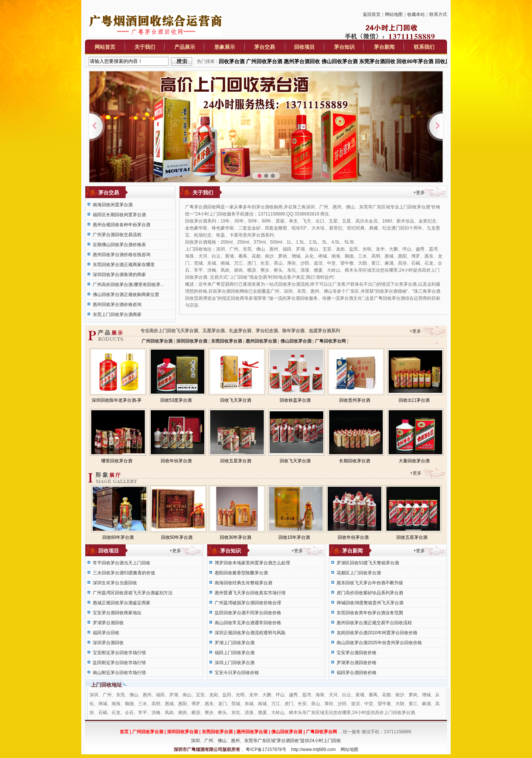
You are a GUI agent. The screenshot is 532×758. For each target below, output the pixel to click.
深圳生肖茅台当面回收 (115, 583)
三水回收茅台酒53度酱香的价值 (124, 573)
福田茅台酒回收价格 (357, 673)
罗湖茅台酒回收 (108, 623)
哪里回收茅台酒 (117, 461)
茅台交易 (265, 47)
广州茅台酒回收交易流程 (117, 235)
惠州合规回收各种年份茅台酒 (122, 225)
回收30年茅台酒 (236, 537)
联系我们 (424, 47)
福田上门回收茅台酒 (235, 653)
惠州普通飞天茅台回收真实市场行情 (250, 593)
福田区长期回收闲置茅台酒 (119, 215)
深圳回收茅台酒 (192, 341)
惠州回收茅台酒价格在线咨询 (122, 255)
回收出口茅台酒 (414, 400)
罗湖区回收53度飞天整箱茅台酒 (368, 563)
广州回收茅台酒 (157, 341)
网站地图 (394, 14)
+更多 (419, 193)
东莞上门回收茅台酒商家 (117, 315)
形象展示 (225, 47)
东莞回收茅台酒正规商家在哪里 (124, 265)
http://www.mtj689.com (313, 749)
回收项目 (304, 47)
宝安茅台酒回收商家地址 (117, 613)
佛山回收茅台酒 (296, 341)
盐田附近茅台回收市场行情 (119, 663)
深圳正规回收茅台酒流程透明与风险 (250, 633)
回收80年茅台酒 (118, 537)
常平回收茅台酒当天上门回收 (122, 563)
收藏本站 (416, 14)
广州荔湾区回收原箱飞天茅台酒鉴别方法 (133, 593)
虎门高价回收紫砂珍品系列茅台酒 (370, 593)
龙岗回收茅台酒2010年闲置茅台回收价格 (377, 633)
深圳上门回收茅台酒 (235, 663)
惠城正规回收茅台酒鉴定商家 (122, 603)
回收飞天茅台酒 (236, 400)
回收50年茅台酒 (177, 537)
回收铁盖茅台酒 (295, 400)
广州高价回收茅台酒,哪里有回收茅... (128, 285)
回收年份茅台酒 (176, 461)
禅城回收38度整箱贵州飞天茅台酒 (370, 603)
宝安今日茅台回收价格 (237, 673)
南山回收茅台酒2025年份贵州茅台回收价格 (379, 643)
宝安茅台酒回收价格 (357, 653)
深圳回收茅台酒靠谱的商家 (119, 275)
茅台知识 (344, 47)
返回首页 (372, 14)
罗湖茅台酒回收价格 (357, 663)
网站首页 (105, 47)
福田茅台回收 (106, 633)
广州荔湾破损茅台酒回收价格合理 (248, 603)
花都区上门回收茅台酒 (359, 573)
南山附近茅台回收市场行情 (119, 673)
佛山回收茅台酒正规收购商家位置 (126, 295)
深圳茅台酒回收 (108, 643)
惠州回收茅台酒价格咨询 (117, 305)
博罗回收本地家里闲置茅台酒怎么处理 (252, 563)
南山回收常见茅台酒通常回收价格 (248, 623)
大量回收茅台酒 (414, 461)
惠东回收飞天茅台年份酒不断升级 (370, 583)
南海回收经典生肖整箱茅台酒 (243, 583)
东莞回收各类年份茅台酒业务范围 (370, 613)
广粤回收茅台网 (330, 341)
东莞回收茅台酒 (227, 341)
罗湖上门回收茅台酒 (235, 643)
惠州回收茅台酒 (261, 341)
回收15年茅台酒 (294, 537)
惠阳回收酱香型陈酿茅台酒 (241, 573)
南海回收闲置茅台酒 (113, 205)
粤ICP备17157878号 (266, 749)
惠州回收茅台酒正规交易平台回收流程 (374, 623)
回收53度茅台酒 (176, 400)
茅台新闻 (384, 47)
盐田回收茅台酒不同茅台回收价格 (248, 613)
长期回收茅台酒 (355, 461)
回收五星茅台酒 (236, 461)
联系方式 (438, 14)
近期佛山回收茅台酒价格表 (119, 245)
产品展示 (185, 47)
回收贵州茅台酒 (355, 400)
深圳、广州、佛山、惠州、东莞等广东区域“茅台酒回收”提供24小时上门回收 (266, 741)
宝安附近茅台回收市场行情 (119, 653)
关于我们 (145, 47)
